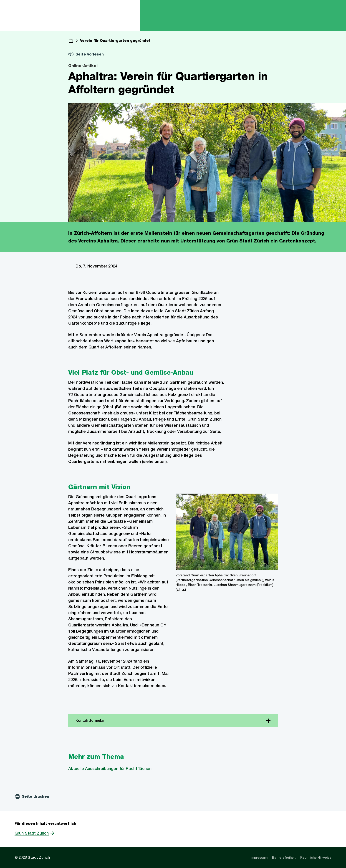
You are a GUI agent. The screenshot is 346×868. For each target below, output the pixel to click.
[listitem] (259, 858)
